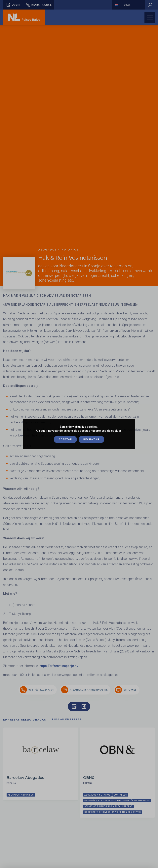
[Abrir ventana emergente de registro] (39, 5)
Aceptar (65, 439)
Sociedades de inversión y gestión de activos (113, 812)
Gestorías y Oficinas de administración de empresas (117, 801)
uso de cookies (112, 431)
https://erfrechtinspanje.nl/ (59, 666)
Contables (120, 795)
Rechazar (91, 439)
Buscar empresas (67, 720)
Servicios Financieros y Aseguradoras (108, 806)
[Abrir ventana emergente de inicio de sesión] (13, 5)
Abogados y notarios (21, 795)
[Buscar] (150, 5)
